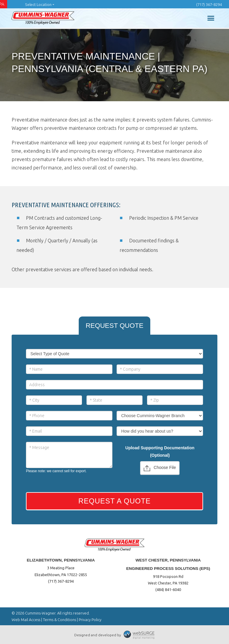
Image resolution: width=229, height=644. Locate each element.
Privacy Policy (90, 620)
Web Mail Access (26, 620)
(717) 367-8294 (209, 4)
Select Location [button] (38, 4)
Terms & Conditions (59, 620)
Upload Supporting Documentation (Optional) (160, 452)
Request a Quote (115, 501)
